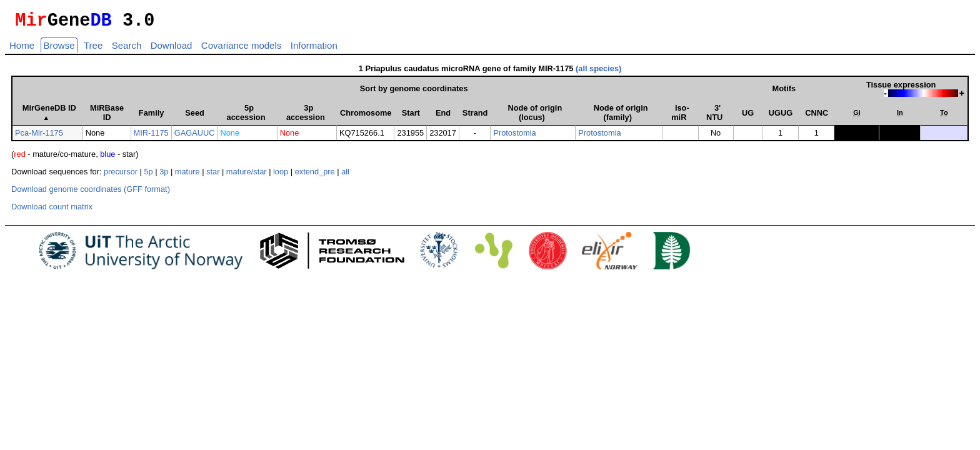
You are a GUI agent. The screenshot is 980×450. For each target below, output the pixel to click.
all (345, 175)
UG (748, 117)
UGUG (781, 117)
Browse (59, 49)
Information (314, 49)
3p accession (306, 116)
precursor (121, 175)
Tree (93, 49)
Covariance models (241, 49)
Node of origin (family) (621, 116)
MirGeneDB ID (49, 116)
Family (152, 117)
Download (172, 49)
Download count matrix (52, 210)
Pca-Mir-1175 (39, 137)
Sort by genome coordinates (414, 92)
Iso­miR (680, 116)
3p (164, 175)
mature (187, 175)
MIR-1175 (151, 137)
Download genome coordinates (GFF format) (91, 193)
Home (22, 49)
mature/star (247, 175)
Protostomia (514, 137)
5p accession (246, 116)
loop (281, 175)
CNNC (817, 117)
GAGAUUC (195, 137)
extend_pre (315, 175)
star (213, 175)
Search (127, 49)
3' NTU (714, 116)
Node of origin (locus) (535, 116)
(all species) (598, 72)
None (230, 137)
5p (148, 175)
